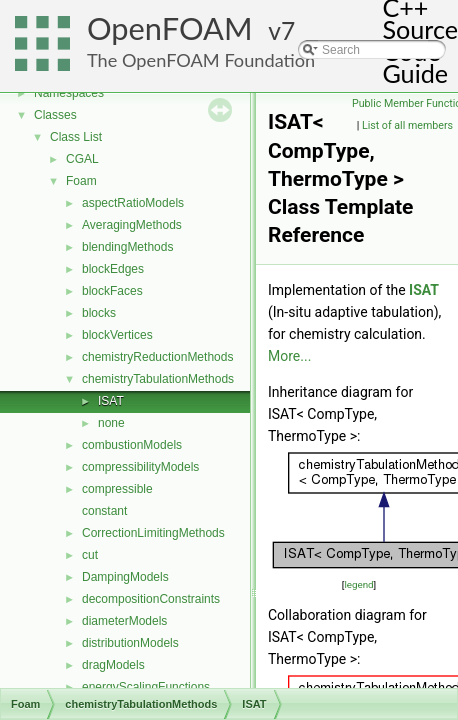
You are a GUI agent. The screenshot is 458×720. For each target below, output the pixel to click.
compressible (117, 489)
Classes (55, 115)
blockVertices (117, 335)
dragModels (113, 665)
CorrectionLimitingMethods (153, 533)
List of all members (407, 125)
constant (104, 511)
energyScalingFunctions (146, 687)
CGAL (82, 159)
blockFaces (112, 291)
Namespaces (69, 93)
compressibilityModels (140, 467)
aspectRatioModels (133, 203)
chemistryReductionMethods (157, 357)
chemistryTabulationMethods (158, 379)
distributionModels (130, 643)
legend (358, 584)
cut (90, 555)
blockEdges (113, 269)
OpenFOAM (170, 28)
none (111, 423)
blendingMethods (127, 247)
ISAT (111, 401)
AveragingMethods (132, 225)
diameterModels (124, 621)
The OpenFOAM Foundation (201, 60)
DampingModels (125, 577)
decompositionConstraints (151, 599)
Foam (81, 181)
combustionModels (132, 445)
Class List (76, 137)
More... (289, 356)
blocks (99, 313)
